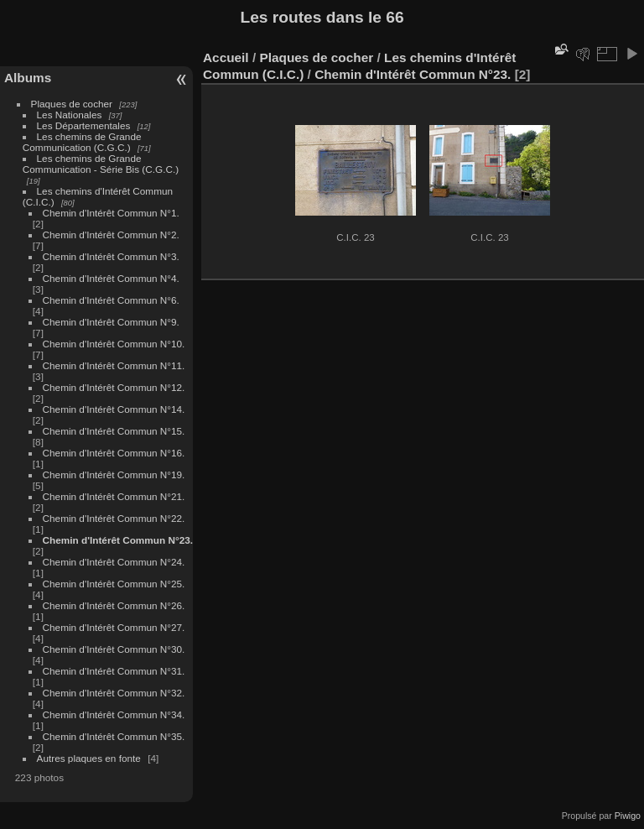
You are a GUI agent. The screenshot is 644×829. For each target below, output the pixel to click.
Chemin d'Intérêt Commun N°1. (111, 213)
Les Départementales (84, 125)
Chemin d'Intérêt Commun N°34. (114, 714)
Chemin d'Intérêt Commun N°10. (114, 344)
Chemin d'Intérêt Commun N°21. (114, 496)
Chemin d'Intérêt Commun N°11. (114, 365)
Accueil (226, 57)
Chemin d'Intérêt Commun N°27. (114, 627)
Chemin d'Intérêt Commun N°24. (114, 562)
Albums (28, 78)
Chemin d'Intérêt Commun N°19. (114, 474)
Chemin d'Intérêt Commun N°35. (114, 736)
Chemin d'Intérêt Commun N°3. (111, 256)
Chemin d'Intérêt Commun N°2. (111, 235)
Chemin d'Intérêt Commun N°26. (114, 605)
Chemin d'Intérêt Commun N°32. (114, 693)
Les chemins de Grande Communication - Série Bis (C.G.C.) (101, 164)
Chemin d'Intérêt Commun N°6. (111, 300)
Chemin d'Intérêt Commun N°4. (111, 278)
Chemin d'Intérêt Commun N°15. (114, 431)
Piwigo (628, 816)
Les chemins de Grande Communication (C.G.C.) (82, 142)
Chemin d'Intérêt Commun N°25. (114, 584)
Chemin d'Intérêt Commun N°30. (114, 649)
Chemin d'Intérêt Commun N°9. (111, 322)
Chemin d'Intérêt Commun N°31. (114, 671)
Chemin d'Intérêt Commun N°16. (114, 453)
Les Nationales (70, 115)
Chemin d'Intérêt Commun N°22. (114, 518)
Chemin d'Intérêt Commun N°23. (118, 540)
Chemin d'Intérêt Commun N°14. (114, 409)
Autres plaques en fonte (89, 758)
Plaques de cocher (72, 104)
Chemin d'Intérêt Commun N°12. (114, 387)
